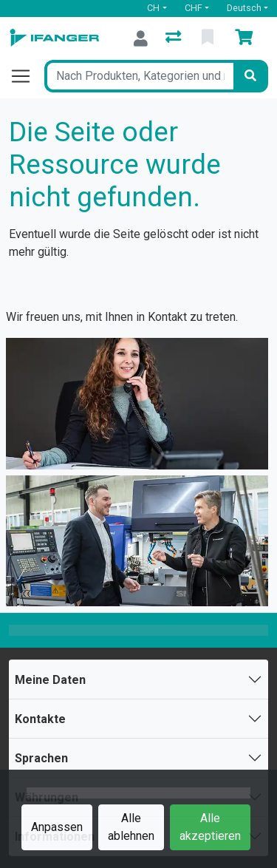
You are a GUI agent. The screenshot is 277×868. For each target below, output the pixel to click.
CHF (194, 8)
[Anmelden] (141, 38)
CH (153, 8)
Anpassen (57, 827)
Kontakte (40, 719)
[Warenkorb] (247, 38)
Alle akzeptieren (210, 827)
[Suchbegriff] (139, 76)
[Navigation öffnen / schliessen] (27, 76)
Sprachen (41, 758)
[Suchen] (250, 76)
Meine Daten (50, 680)
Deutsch (244, 8)
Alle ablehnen (131, 827)
